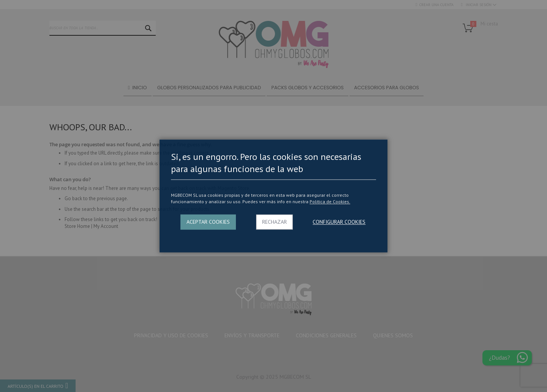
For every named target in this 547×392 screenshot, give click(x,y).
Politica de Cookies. (330, 202)
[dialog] (273, 196)
